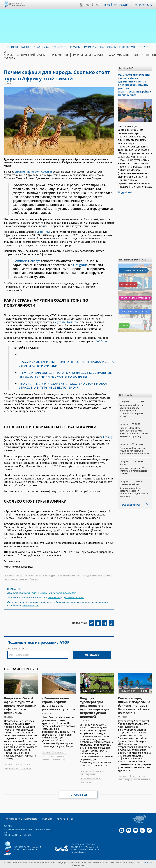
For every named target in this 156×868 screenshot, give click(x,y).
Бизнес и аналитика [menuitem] (35, 47)
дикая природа (88, 775)
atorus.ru (148, 863)
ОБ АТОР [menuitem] (145, 47)
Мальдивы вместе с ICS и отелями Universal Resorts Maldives (133, 471)
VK (87, 5)
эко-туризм (86, 782)
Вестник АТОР (128, 284)
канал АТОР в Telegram (37, 593)
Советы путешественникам (136, 298)
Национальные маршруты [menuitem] (118, 47)
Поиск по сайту (143, 5)
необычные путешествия (55, 756)
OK (92, 5)
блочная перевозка (141, 780)
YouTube (81, 5)
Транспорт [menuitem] (59, 47)
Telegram (98, 5)
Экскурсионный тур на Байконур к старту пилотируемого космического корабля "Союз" (131, 411)
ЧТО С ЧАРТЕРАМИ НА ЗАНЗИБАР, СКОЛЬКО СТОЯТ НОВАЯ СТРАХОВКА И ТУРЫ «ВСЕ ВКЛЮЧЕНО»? (63, 386)
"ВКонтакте (54, 597)
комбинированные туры (69, 575)
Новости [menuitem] (12, 47)
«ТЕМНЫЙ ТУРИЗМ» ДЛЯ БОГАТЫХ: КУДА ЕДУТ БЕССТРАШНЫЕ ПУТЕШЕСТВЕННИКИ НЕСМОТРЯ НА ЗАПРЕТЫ (65, 375)
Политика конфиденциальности (21, 819)
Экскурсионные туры (93, 575)
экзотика (59, 752)
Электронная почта (17, 649)
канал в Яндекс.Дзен (66, 593)
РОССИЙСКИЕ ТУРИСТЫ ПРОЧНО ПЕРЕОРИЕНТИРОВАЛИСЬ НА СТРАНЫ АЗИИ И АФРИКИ (66, 364)
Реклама (61, 819)
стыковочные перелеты (16, 579)
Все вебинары (131, 505)
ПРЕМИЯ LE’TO (59, 55)
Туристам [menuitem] (90, 47)
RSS (72, 819)
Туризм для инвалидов (89, 55)
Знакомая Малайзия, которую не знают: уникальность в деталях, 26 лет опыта (134, 492)
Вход (107, 5)
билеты (33, 579)
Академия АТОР (119, 55)
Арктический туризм (31, 55)
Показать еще (78, 795)
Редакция (47, 819)
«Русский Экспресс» (66, 322)
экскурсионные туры (45, 575)
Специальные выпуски (133, 271)
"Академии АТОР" (31, 605)
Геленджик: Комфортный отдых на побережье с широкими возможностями (134, 451)
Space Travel (44, 232)
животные (99, 771)
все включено (12, 768)
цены (108, 575)
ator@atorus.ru (29, 849)
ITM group (80, 265)
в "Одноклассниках (75, 597)
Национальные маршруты (135, 312)
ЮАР (18, 764)
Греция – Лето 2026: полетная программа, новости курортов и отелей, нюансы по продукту (134, 432)
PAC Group (102, 341)
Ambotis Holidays (28, 261)
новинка (9, 764)
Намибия (47, 752)
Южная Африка (12, 575)
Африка (47, 759)
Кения (133, 776)
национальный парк (91, 778)
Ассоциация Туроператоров (17, 4)
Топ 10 (124, 325)
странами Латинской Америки (33, 172)
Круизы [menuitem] (75, 47)
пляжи (27, 764)
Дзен (76, 5)
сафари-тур (28, 575)
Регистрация (121, 5)
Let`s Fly (108, 437)
